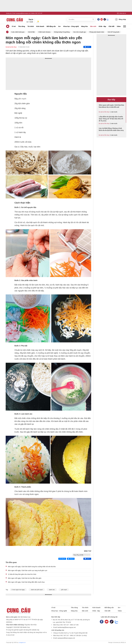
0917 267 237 (39, 13)
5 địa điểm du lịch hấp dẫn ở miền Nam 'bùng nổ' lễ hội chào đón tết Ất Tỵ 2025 (111, 119)
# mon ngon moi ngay (18, 590)
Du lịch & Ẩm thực (11, 47)
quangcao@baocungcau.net (23, 13)
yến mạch (22, 99)
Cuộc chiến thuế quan (18, 32)
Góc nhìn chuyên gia (79, 32)
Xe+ (60, 26)
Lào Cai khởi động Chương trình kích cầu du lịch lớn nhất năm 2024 (111, 129)
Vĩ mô (14, 26)
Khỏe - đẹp (102, 26)
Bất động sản (51, 26)
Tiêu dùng (22, 26)
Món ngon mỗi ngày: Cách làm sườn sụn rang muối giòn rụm (28, 570)
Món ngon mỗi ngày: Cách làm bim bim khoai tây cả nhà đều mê (111, 106)
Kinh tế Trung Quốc (114, 32)
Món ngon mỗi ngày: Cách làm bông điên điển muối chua (26, 582)
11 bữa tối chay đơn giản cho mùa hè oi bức (22, 574)
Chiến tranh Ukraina (44, 32)
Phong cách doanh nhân (97, 32)
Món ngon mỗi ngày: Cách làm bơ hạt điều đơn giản (25, 578)
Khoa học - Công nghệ (71, 26)
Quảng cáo (9, 13)
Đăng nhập (121, 19)
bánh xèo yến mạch (37, 590)
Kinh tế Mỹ (31, 32)
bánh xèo (18, 494)
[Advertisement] (48, 74)
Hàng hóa (84, 26)
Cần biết (111, 26)
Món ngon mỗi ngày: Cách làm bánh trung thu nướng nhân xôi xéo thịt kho (32, 567)
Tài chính (31, 26)
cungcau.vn (22, 642)
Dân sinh (93, 26)
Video (119, 26)
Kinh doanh (40, 26)
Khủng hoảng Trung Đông (62, 32)
